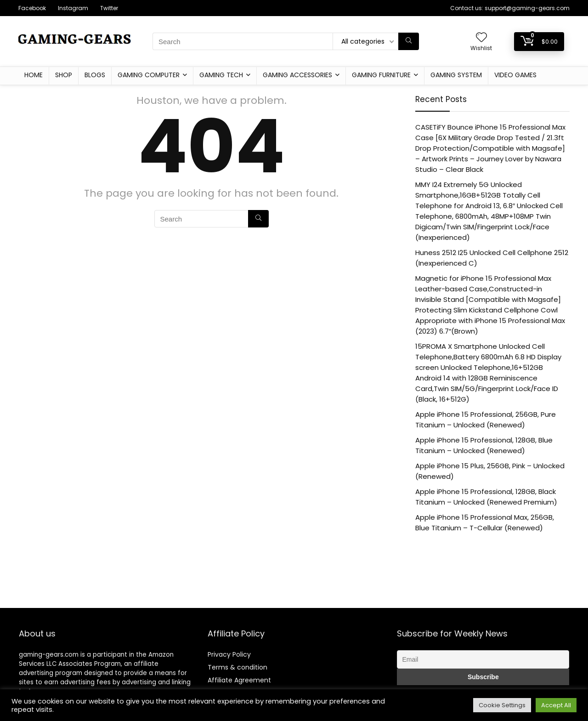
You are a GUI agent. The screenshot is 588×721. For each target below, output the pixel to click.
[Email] (483, 659)
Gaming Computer (149, 75)
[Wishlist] (481, 38)
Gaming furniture (381, 75)
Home (34, 75)
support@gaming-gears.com (527, 8)
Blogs (95, 75)
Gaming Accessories (297, 75)
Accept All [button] (556, 705)
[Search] (409, 41)
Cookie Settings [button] (502, 705)
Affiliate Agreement (239, 680)
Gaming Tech (221, 75)
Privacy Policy (229, 654)
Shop (64, 75)
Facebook (32, 8)
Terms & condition (237, 667)
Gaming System (456, 75)
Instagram (73, 8)
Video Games (515, 75)
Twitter (109, 8)
